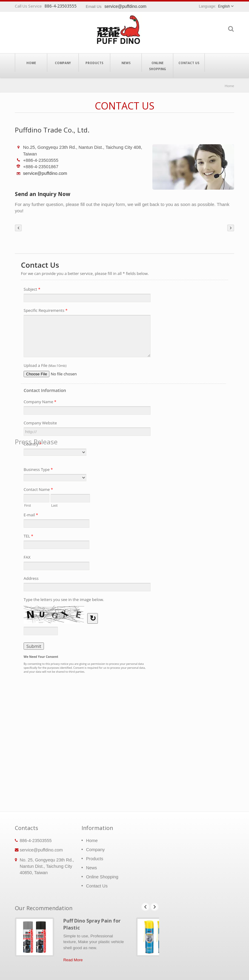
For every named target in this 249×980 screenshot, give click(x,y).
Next (154, 907)
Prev (145, 907)
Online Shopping (157, 66)
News (126, 63)
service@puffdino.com (45, 173)
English (224, 6)
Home (31, 63)
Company (63, 63)
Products (94, 63)
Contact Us (189, 63)
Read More (73, 960)
